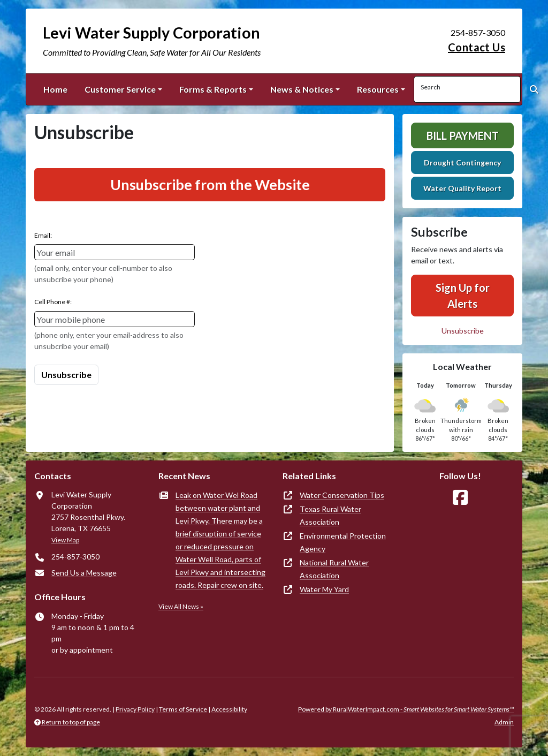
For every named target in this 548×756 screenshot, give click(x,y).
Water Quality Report (462, 188)
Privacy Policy (135, 709)
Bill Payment (463, 135)
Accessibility (229, 709)
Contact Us (477, 47)
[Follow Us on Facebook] (460, 498)
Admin (504, 722)
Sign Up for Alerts (463, 296)
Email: (43, 235)
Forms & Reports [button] (213, 89)
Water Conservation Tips (342, 495)
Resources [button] (378, 89)
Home (55, 89)
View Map (65, 540)
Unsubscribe (463, 331)
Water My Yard (324, 589)
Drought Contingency (462, 162)
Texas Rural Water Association (330, 515)
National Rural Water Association (334, 569)
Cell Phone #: (53, 302)
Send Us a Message (84, 573)
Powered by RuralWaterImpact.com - (406, 709)
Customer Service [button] (120, 89)
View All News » (181, 606)
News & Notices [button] (302, 89)
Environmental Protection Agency (343, 542)
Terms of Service (183, 709)
